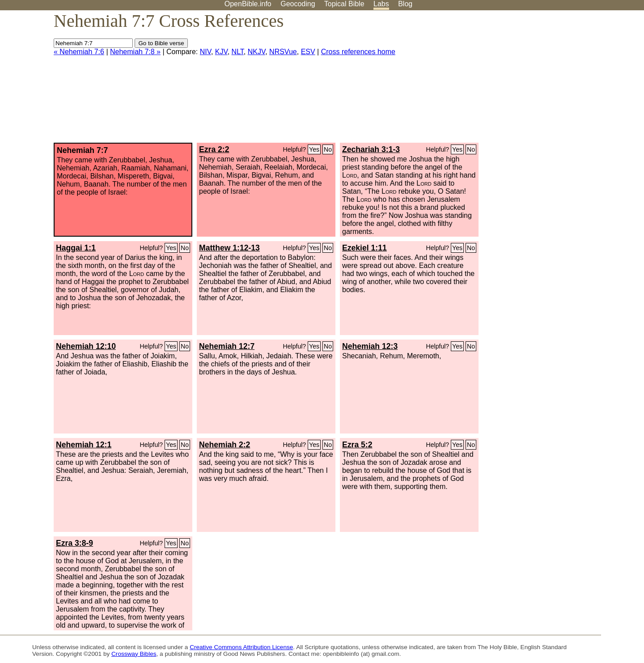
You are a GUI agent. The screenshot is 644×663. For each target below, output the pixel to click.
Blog (405, 4)
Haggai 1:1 (76, 248)
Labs (381, 4)
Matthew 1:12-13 (229, 248)
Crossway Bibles (134, 654)
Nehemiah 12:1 (84, 445)
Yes (314, 149)
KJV (221, 52)
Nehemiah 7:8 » (135, 52)
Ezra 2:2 (214, 149)
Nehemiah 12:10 (86, 346)
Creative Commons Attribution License (241, 647)
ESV (308, 52)
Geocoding (298, 4)
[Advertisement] (554, 80)
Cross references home (358, 52)
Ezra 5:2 (357, 445)
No (328, 149)
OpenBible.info (248, 4)
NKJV (256, 52)
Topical (344, 4)
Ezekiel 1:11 (364, 248)
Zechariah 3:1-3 (371, 149)
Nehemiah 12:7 (227, 346)
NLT (238, 52)
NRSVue (283, 52)
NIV (205, 52)
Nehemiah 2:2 (225, 445)
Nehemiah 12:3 (370, 346)
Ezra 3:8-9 (74, 543)
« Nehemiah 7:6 (79, 52)
